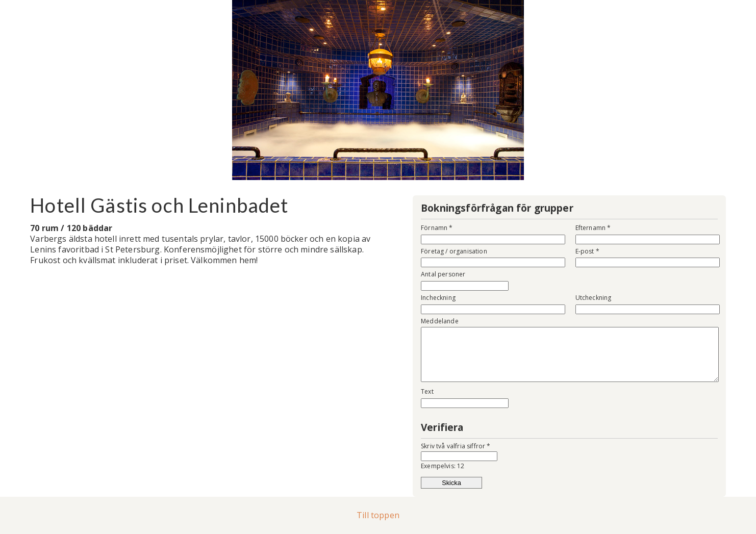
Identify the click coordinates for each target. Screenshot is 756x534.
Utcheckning (594, 298)
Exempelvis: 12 (443, 466)
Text (427, 391)
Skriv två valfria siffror (456, 446)
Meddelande (440, 321)
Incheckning (438, 298)
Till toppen (378, 515)
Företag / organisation (454, 251)
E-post (587, 251)
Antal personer (443, 274)
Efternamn (593, 228)
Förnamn (437, 228)
